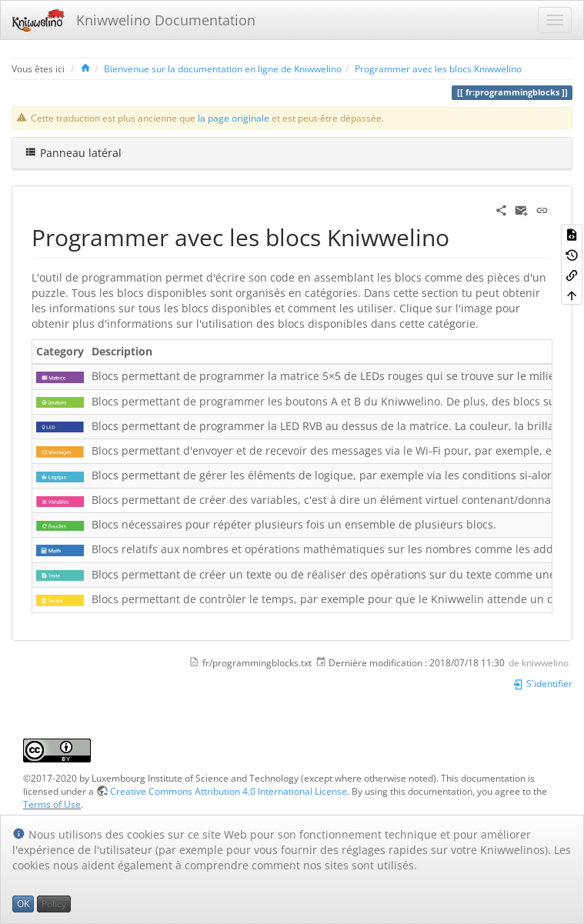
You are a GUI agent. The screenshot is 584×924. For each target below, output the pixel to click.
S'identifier (542, 683)
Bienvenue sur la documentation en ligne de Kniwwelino (223, 68)
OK (23, 904)
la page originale (234, 118)
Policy (54, 904)
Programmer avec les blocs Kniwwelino (438, 68)
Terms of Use (52, 804)
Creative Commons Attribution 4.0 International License (229, 791)
